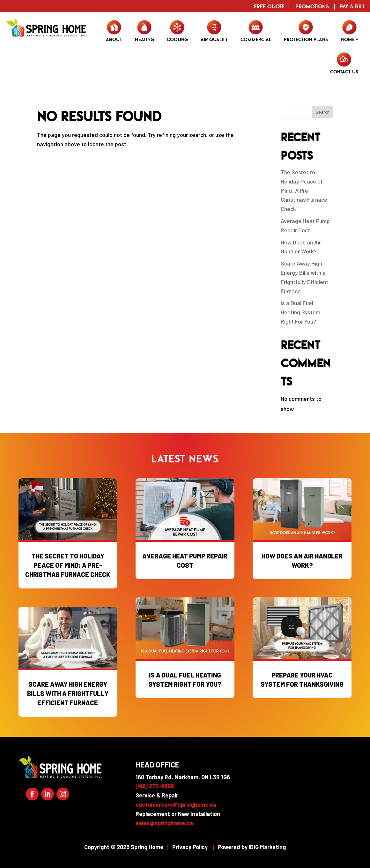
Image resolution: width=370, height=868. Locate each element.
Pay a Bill (353, 6)
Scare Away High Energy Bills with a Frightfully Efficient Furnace (68, 693)
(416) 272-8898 (155, 786)
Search (322, 112)
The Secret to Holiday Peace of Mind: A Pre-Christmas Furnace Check (304, 190)
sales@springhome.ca (164, 823)
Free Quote (269, 6)
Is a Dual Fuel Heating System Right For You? (300, 312)
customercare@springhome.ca (176, 804)
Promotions (312, 6)
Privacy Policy (190, 847)
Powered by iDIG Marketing (252, 847)
